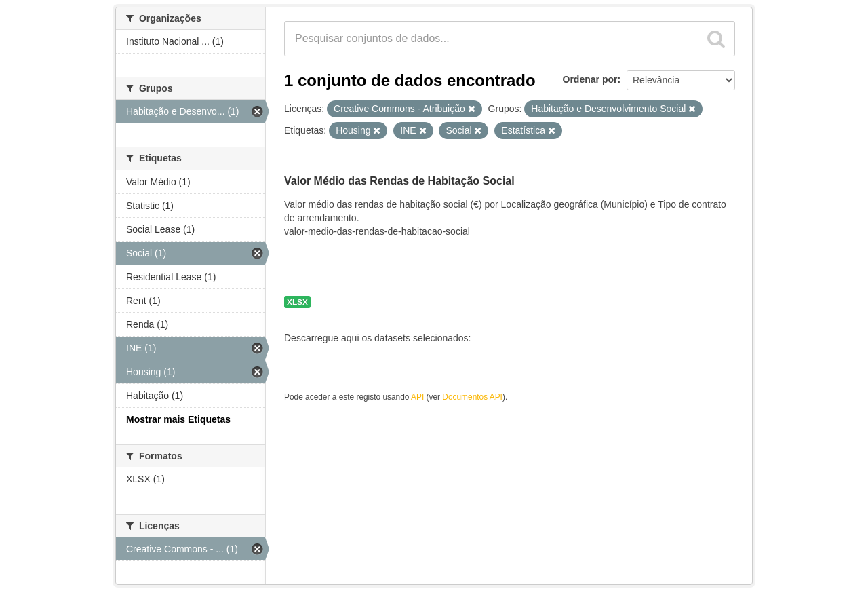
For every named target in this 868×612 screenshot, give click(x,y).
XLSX (297, 302)
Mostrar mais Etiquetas (178, 419)
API (417, 397)
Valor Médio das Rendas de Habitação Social (399, 181)
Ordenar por (590, 79)
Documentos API (472, 397)
